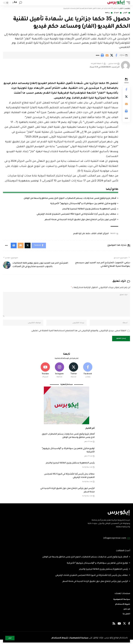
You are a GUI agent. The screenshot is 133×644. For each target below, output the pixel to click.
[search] (21, 3)
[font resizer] (15, 3)
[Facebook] (88, 374)
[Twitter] (74, 374)
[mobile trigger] (127, 3)
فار (84, 234)
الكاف (94, 234)
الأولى (125, 13)
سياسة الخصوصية (78, 638)
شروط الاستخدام (57, 638)
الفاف (100, 234)
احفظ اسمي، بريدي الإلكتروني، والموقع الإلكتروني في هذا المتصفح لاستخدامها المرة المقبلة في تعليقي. (79, 334)
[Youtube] (45, 374)
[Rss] (114, 628)
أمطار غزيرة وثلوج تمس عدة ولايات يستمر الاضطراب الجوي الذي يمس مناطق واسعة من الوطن (70, 198)
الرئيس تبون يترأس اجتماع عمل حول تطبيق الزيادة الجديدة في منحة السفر (80, 220)
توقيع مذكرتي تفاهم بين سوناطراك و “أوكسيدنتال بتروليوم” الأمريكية (83, 204)
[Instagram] (59, 374)
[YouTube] (119, 628)
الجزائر (116, 13)
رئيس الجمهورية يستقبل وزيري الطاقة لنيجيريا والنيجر (89, 209)
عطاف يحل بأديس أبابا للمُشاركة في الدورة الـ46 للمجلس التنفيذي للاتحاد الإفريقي (76, 214)
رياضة (107, 13)
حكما (88, 234)
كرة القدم (77, 234)
